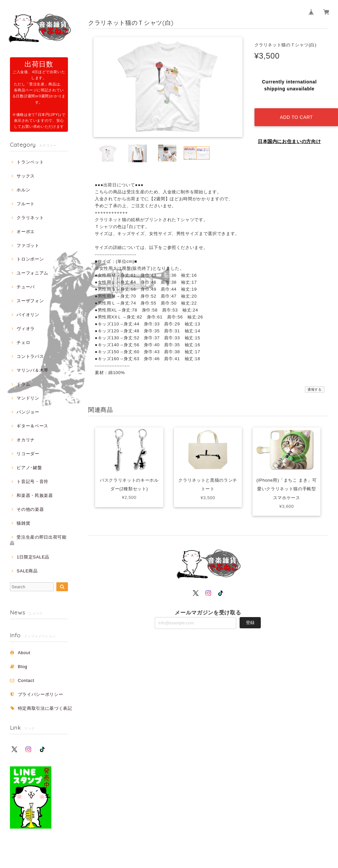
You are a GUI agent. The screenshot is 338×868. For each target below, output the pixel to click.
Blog (23, 667)
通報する (315, 389)
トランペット (30, 162)
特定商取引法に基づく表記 (45, 708)
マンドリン (28, 398)
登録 (250, 623)
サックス (26, 176)
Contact (26, 680)
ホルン (23, 190)
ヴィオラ (26, 329)
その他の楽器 (30, 509)
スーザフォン (30, 301)
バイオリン (28, 315)
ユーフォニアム (32, 273)
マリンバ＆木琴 (32, 370)
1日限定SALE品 (33, 557)
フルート (26, 204)
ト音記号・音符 (32, 482)
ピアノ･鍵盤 (29, 468)
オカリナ (26, 440)
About (24, 653)
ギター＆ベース (32, 426)
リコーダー (28, 454)
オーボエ (26, 232)
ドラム (23, 384)
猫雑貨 (23, 523)
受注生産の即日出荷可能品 (38, 540)
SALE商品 (27, 571)
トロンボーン (30, 259)
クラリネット (30, 218)
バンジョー (28, 412)
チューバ (26, 287)
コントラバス (30, 356)
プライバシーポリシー (41, 694)
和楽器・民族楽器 (35, 495)
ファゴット (28, 245)
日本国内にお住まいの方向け (289, 136)
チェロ (23, 342)
